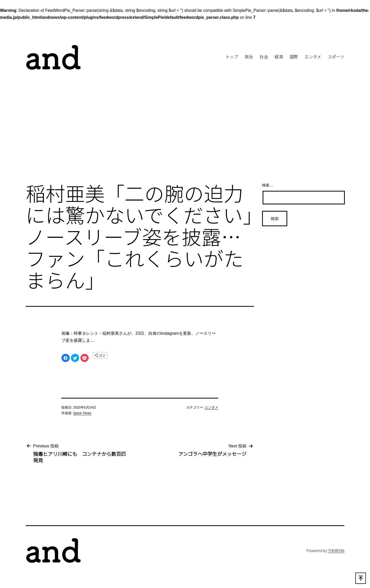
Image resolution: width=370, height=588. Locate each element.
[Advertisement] (185, 136)
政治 (249, 57)
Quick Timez (82, 413)
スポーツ (336, 57)
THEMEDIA (336, 550)
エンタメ (313, 57)
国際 (294, 57)
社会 (264, 57)
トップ (232, 57)
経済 (279, 57)
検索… (267, 185)
